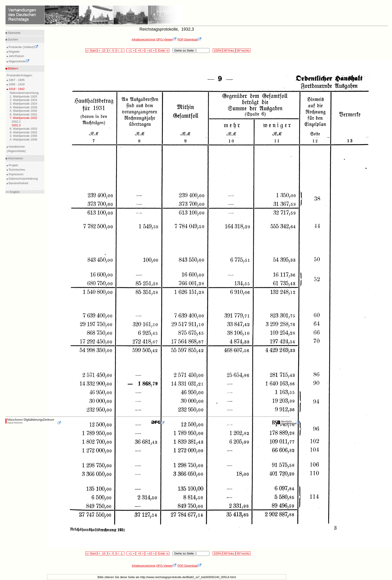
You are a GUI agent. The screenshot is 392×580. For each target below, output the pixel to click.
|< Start (91, 50)
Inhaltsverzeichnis (144, 39)
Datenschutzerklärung (23, 179)
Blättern (13, 68)
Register (14, 52)
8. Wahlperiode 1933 (23, 129)
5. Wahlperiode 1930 (23, 111)
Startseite (14, 33)
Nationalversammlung (24, 93)
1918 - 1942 (16, 89)
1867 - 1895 (16, 80)
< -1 (120, 50)
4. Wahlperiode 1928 (23, 107)
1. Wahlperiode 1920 (23, 96)
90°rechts (243, 50)
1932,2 (16, 122)
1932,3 (16, 125)
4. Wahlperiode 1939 (23, 139)
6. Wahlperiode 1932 (23, 114)
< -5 (112, 50)
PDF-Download (190, 39)
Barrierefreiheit (18, 183)
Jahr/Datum (16, 56)
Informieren (15, 158)
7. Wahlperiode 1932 (23, 118)
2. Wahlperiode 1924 (23, 100)
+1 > (131, 50)
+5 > (140, 50)
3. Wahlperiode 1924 (23, 104)
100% (217, 50)
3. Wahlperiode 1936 (23, 136)
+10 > (150, 50)
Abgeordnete (19, 61)
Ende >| (163, 50)
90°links (229, 50)
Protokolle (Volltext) (23, 47)
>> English (13, 192)
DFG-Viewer (166, 39)
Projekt (13, 165)
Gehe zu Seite (184, 50)
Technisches (16, 170)
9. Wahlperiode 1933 (23, 132)
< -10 (102, 50)
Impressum (16, 174)
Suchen (13, 39)
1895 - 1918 (16, 84)
